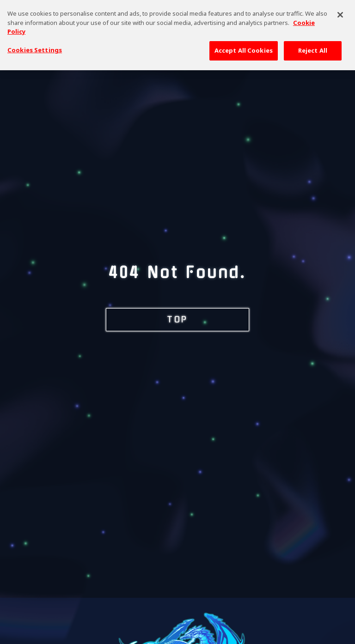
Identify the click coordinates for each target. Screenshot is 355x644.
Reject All (313, 46)
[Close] (340, 11)
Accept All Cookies (244, 46)
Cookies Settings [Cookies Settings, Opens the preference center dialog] (35, 46)
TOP (177, 320)
